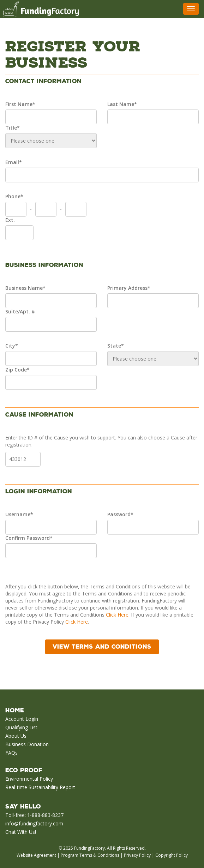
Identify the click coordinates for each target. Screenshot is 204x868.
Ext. (10, 220)
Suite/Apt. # (20, 311)
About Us (16, 736)
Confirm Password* (29, 538)
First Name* (20, 104)
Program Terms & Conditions (90, 855)
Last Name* (122, 104)
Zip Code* (17, 370)
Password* (120, 514)
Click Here (117, 615)
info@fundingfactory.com (34, 823)
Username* (19, 514)
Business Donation (27, 744)
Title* (13, 128)
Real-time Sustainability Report (40, 787)
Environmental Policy (29, 779)
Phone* (14, 196)
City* (12, 346)
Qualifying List (21, 727)
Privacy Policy (137, 855)
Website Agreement (36, 855)
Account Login (22, 719)
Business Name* (25, 288)
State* (116, 346)
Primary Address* (129, 288)
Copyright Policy (172, 855)
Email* (14, 162)
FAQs (11, 753)
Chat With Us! (21, 832)
